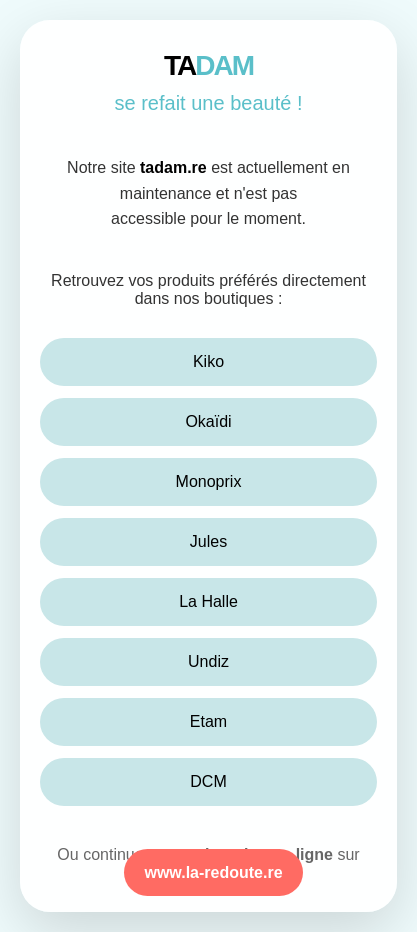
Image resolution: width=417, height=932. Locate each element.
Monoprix (209, 481)
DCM (208, 781)
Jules (208, 541)
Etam (208, 721)
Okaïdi (208, 421)
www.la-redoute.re (213, 872)
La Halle (208, 601)
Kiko (208, 361)
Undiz (208, 661)
